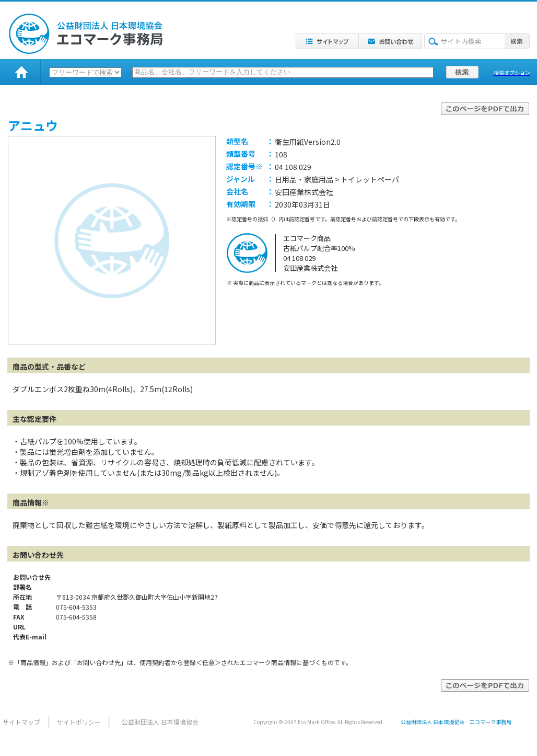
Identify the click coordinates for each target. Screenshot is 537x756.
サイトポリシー (79, 722)
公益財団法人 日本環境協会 (160, 722)
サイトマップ (21, 722)
